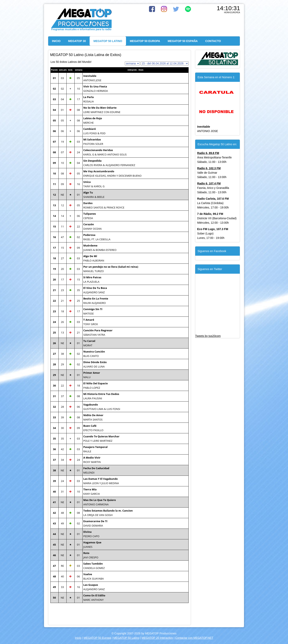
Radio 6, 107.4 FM (209, 183)
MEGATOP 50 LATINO (108, 41)
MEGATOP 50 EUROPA (145, 41)
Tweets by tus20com (208, 336)
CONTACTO (213, 41)
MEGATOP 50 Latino (126, 638)
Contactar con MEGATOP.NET (194, 638)
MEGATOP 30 (77, 41)
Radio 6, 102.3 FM (209, 168)
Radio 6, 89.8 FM (208, 153)
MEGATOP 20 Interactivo (157, 638)
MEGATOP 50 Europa (97, 638)
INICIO (56, 41)
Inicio (78, 638)
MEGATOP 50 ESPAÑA (183, 41)
